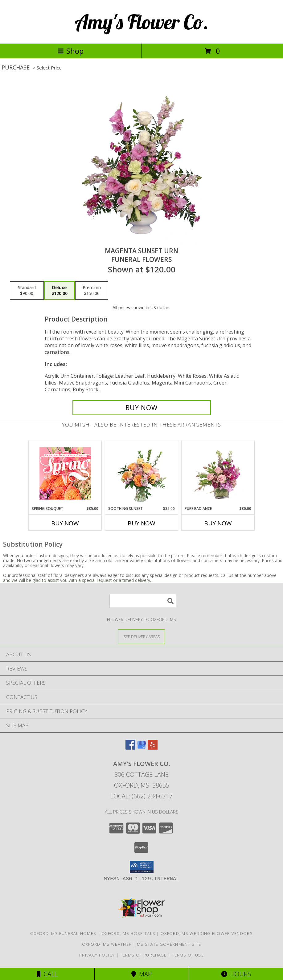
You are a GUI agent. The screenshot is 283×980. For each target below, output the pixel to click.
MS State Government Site (169, 944)
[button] (142, 867)
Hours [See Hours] (236, 974)
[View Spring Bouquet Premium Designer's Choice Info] (65, 473)
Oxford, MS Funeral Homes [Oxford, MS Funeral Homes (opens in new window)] (63, 933)
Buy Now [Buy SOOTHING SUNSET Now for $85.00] (141, 523)
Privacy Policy (97, 955)
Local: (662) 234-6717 (141, 796)
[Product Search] (143, 601)
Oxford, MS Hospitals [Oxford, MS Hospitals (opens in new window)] (128, 933)
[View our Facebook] (130, 748)
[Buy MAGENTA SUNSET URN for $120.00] (142, 408)
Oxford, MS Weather (107, 944)
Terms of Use (188, 955)
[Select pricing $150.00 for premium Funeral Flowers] (92, 291)
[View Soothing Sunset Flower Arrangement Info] (142, 473)
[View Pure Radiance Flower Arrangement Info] (218, 473)
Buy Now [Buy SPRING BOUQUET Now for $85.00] (65, 523)
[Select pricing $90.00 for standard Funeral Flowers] (27, 291)
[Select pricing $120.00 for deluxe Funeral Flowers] (59, 291)
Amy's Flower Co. (142, 22)
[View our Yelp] (153, 748)
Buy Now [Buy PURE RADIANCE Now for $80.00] (218, 523)
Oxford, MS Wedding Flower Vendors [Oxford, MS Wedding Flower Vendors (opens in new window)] (207, 933)
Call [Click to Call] (47, 974)
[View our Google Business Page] (141, 748)
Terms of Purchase (143, 955)
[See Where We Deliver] (141, 636)
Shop (71, 51)
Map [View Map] (141, 974)
